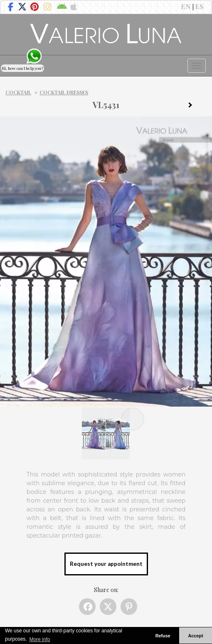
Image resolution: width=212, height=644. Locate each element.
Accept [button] (196, 636)
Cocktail (18, 92)
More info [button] (39, 639)
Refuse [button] (163, 636)
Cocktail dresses (64, 92)
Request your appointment (106, 564)
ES (199, 6)
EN (186, 6)
